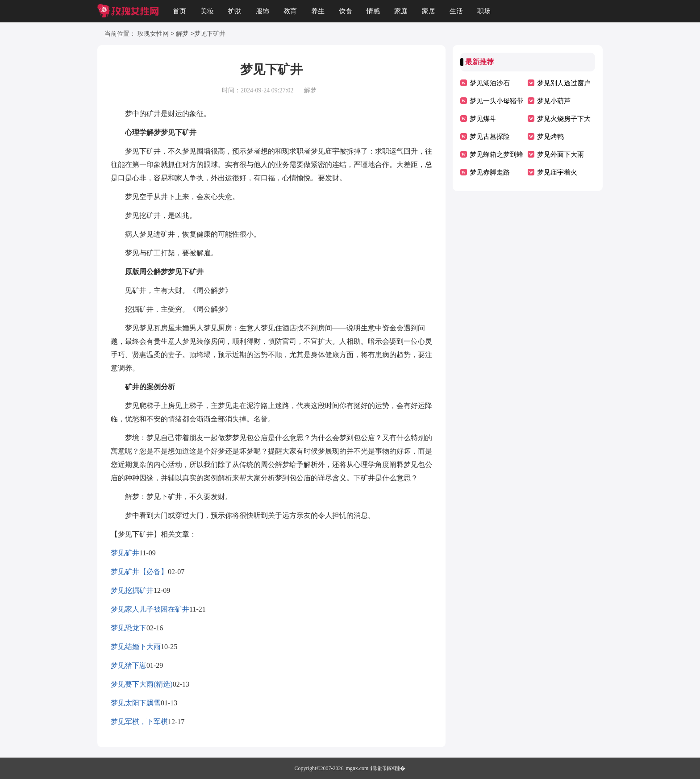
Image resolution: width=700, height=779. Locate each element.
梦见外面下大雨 (560, 154)
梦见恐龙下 (129, 628)
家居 (429, 11)
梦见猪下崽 (129, 665)
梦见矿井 (125, 553)
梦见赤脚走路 (490, 172)
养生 (318, 11)
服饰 (262, 11)
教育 (290, 11)
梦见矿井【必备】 (139, 572)
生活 (456, 11)
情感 (373, 11)
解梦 (182, 34)
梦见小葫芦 (554, 101)
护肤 (235, 11)
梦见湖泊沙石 (490, 83)
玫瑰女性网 (153, 34)
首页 (179, 11)
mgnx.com (357, 768)
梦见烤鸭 (550, 137)
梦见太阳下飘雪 (136, 703)
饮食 (346, 11)
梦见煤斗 (483, 119)
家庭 (401, 11)
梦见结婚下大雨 (136, 647)
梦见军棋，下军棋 (139, 722)
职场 (484, 11)
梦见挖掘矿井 (132, 590)
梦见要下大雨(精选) (142, 684)
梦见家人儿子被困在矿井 (150, 609)
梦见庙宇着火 (557, 172)
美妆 (207, 11)
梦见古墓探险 (490, 137)
